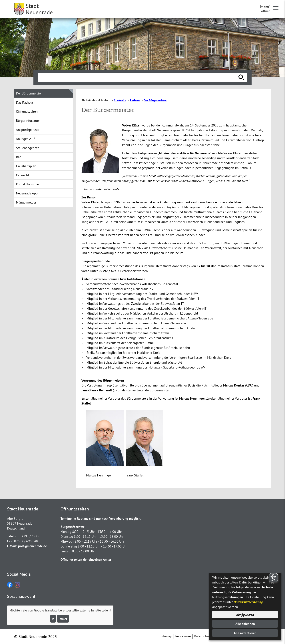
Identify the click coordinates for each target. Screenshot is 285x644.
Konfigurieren (245, 615)
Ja (53, 619)
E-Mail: (12, 546)
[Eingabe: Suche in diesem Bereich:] (139, 77)
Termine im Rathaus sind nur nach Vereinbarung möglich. (101, 519)
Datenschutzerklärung (248, 602)
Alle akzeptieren (245, 633)
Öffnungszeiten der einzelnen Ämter (86, 559)
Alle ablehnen (245, 624)
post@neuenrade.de (33, 546)
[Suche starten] (241, 77)
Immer (63, 619)
